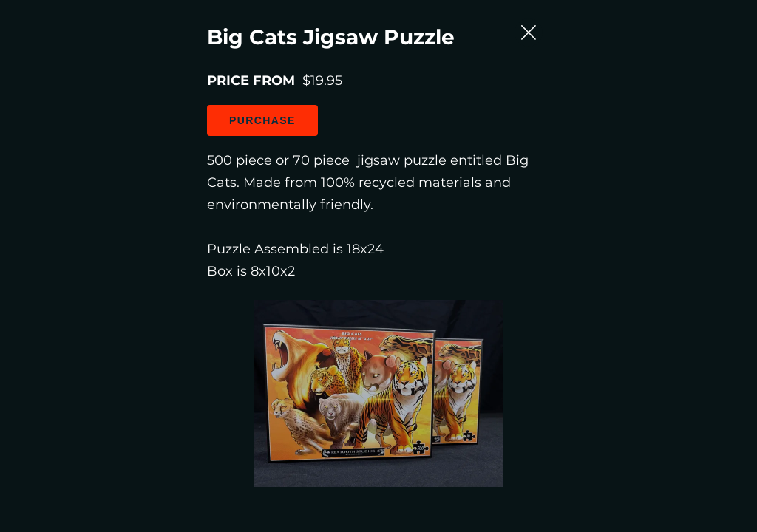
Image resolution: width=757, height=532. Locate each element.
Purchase (148, 219)
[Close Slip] (696, 102)
